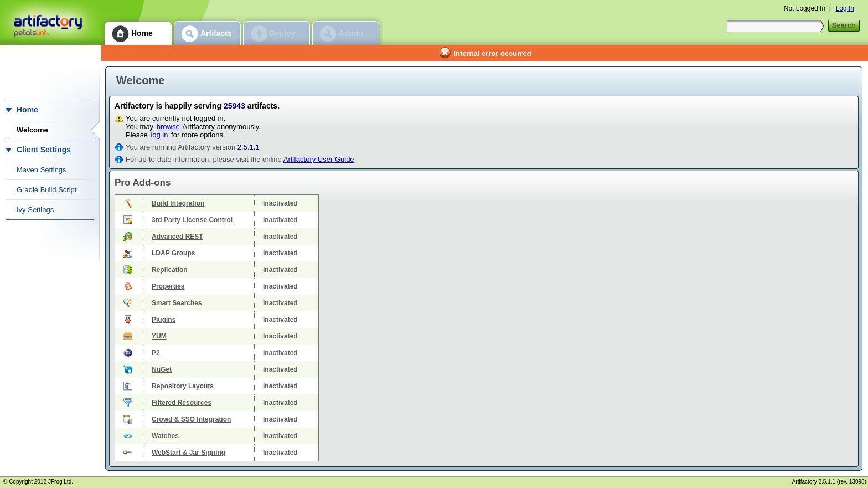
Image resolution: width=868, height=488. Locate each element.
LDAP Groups (173, 253)
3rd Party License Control (192, 220)
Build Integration (178, 203)
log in (159, 135)
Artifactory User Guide (319, 159)
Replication (170, 270)
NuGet (162, 369)
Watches (165, 436)
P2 (156, 353)
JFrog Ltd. (61, 482)
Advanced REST (177, 237)
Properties (168, 286)
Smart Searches (177, 303)
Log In (845, 8)
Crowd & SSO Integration (191, 419)
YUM (159, 336)
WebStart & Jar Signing (188, 453)
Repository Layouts (183, 386)
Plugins (164, 320)
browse (168, 127)
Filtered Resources (182, 403)
